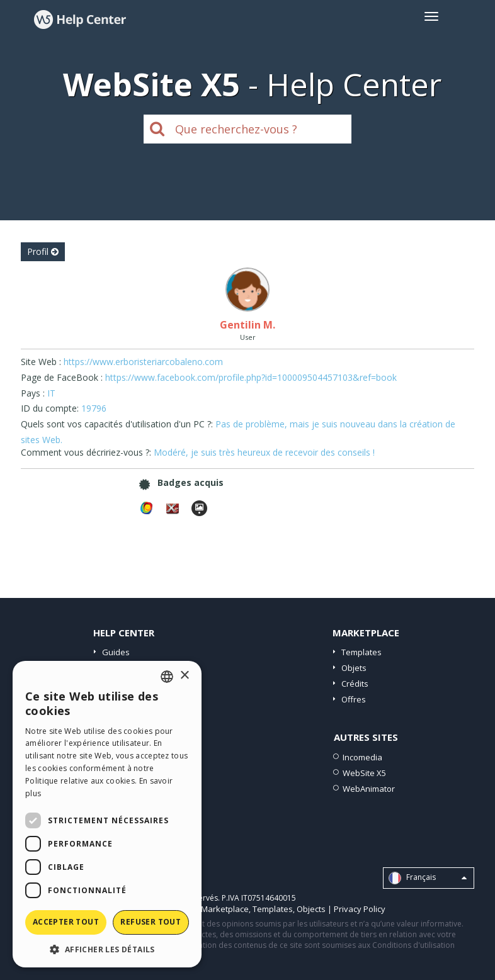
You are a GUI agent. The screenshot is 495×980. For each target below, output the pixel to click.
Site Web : (41, 362)
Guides (116, 652)
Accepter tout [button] (66, 922)
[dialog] (107, 814)
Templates (361, 652)
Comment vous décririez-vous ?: (86, 452)
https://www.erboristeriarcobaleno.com (143, 362)
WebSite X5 (364, 773)
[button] (107, 949)
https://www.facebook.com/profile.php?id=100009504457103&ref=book (251, 377)
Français (428, 878)
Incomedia (362, 757)
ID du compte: (50, 408)
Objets (354, 668)
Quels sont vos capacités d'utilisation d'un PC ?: (117, 424)
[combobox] (167, 677)
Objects (311, 909)
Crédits (355, 684)
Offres (354, 699)
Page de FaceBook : (62, 377)
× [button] (184, 676)
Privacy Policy (360, 909)
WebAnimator (369, 789)
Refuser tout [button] (151, 922)
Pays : (33, 393)
